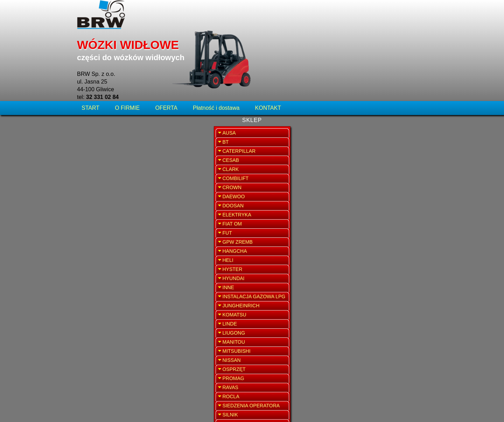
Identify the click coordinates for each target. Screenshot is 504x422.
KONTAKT (268, 47)
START (91, 47)
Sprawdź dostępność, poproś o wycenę (211, 187)
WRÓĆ (336, 69)
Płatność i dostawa (216, 47)
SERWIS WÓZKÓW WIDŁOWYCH (389, 141)
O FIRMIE (127, 47)
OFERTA (166, 47)
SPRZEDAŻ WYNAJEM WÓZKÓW (389, 181)
